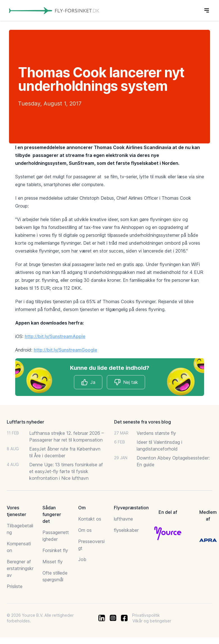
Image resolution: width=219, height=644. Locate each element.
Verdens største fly (156, 433)
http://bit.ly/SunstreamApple (55, 336)
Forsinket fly (55, 550)
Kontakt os (90, 519)
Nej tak (126, 382)
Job (82, 559)
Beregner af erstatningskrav (20, 568)
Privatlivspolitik (146, 615)
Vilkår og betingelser (152, 621)
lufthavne (123, 519)
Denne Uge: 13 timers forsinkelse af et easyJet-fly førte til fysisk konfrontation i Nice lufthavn (66, 471)
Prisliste (15, 586)
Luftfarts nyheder (25, 422)
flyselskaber (126, 530)
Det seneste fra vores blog (143, 422)
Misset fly (53, 562)
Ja (88, 382)
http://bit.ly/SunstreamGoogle (66, 350)
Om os (85, 530)
